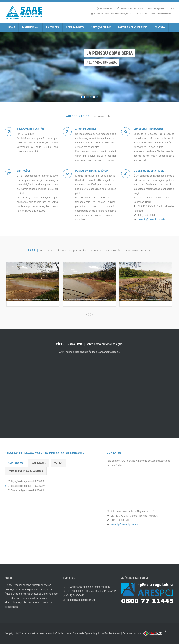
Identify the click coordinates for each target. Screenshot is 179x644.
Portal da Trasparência (133, 27)
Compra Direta (75, 27)
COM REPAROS (16, 463)
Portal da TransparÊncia (92, 171)
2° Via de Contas (86, 129)
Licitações (53, 27)
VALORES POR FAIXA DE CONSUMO (26, 471)
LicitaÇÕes (24, 171)
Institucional (31, 27)
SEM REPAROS (39, 463)
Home (12, 27)
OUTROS (58, 463)
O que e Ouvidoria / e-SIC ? (150, 171)
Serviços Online (101, 27)
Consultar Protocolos (149, 129)
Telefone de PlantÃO (30, 129)
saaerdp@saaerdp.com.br (162, 8)
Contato (160, 27)
